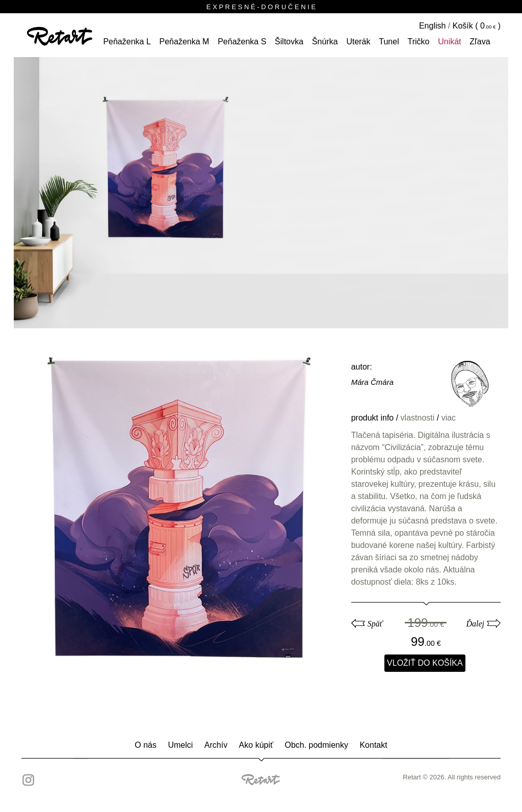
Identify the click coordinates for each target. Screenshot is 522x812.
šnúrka (325, 42)
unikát (449, 42)
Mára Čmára (372, 382)
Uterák (358, 42)
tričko (418, 42)
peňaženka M (185, 42)
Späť (375, 624)
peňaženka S (242, 42)
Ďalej (475, 624)
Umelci (180, 745)
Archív (216, 745)
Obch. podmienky (316, 745)
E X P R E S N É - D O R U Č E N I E (261, 7)
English (432, 26)
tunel (389, 42)
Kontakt (373, 745)
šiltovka (289, 42)
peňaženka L (127, 42)
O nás (146, 745)
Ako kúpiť (256, 745)
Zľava (480, 42)
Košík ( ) (477, 26)
